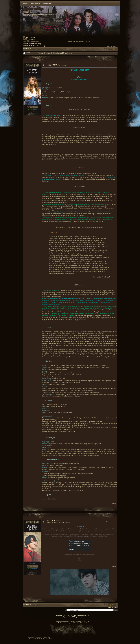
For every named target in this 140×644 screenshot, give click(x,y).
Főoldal (26, 4)
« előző (108, 46)
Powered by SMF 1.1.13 (62, 616)
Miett (49, 412)
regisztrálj (53, 14)
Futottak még (36, 44)
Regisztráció (47, 4)
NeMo (64, 412)
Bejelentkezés (36, 4)
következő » (114, 46)
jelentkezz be (43, 14)
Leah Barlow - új (39, 46)
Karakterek (31, 40)
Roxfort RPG (30, 37)
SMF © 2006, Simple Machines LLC (79, 616)
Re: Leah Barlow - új (54, 521)
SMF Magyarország (77, 617)
